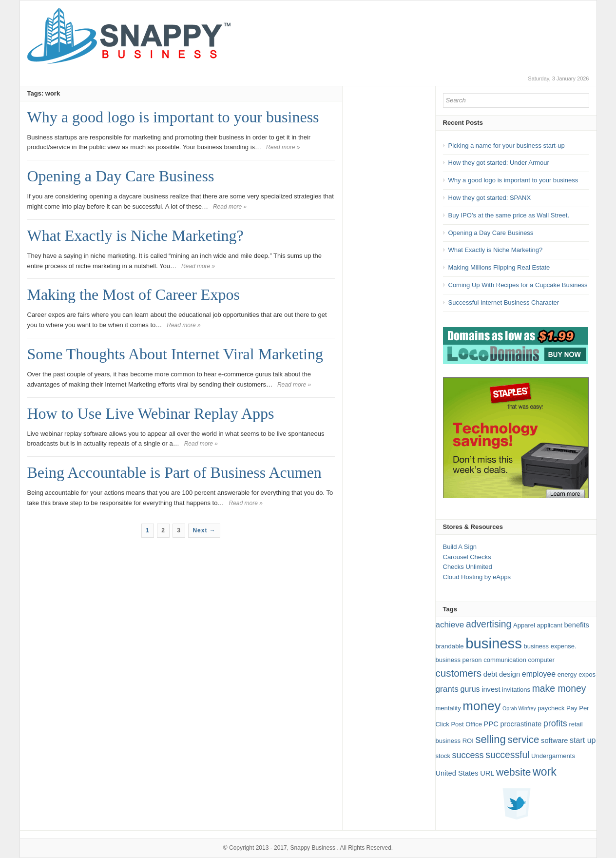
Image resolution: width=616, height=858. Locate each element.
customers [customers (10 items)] (459, 673)
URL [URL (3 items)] (487, 773)
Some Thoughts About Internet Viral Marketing (175, 354)
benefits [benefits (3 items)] (576, 625)
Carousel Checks (467, 557)
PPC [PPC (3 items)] (491, 724)
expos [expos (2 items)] (587, 674)
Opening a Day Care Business (121, 176)
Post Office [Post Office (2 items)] (466, 724)
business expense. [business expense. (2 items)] (550, 646)
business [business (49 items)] (494, 643)
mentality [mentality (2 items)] (448, 708)
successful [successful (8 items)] (507, 755)
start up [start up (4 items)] (583, 740)
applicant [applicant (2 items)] (550, 625)
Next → (204, 530)
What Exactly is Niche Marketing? (135, 235)
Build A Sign (460, 547)
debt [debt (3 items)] (491, 674)
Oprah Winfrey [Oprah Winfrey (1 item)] (519, 708)
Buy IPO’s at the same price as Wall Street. (509, 215)
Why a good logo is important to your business (173, 117)
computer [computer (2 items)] (541, 660)
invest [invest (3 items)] (491, 689)
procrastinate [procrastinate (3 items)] (521, 724)
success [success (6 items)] (468, 755)
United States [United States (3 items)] (457, 773)
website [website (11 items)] (513, 772)
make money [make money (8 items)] (559, 689)
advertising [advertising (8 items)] (489, 624)
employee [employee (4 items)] (539, 674)
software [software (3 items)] (554, 741)
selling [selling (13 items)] (490, 739)
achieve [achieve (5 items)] (450, 625)
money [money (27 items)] (481, 706)
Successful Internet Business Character (504, 302)
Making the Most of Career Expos (134, 294)
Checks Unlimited (468, 567)
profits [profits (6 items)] (555, 723)
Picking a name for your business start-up (507, 146)
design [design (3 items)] (510, 674)
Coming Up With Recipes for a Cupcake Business (518, 285)
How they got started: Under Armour (499, 163)
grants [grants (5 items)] (447, 689)
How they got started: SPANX (490, 198)
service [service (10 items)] (523, 739)
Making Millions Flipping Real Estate (499, 267)
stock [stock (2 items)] (443, 756)
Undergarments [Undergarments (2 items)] (553, 756)
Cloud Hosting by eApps (477, 577)
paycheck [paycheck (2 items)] (551, 708)
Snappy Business (313, 848)
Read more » (283, 147)
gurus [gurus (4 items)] (470, 689)
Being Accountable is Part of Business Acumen (174, 472)
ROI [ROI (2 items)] (468, 741)
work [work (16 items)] (545, 772)
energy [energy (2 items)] (567, 674)
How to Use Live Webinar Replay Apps (151, 413)
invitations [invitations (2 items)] (516, 690)
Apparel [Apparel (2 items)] (524, 625)
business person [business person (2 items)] (459, 660)
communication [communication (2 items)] (505, 660)
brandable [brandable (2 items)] (450, 646)
